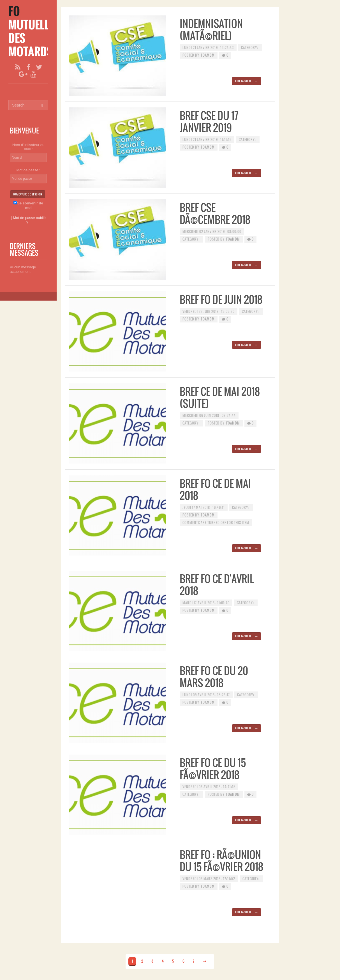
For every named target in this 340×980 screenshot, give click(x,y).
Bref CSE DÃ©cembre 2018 (215, 213)
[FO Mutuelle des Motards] (31, 31)
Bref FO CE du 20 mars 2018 (214, 677)
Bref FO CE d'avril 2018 (217, 585)
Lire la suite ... (247, 81)
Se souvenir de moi (28, 205)
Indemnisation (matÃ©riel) (211, 29)
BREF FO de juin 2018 (221, 299)
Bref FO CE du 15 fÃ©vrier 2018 (213, 769)
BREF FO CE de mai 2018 (215, 489)
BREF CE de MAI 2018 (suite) (220, 397)
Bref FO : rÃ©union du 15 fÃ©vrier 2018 (221, 861)
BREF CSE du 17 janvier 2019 (209, 121)
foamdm (208, 55)
